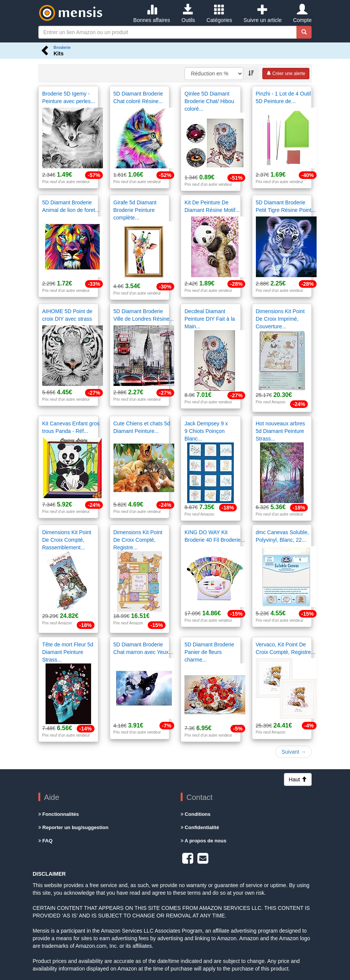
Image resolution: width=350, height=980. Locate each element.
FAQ (45, 841)
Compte (302, 14)
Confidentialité (200, 827)
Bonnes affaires (152, 14)
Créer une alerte (286, 74)
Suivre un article (263, 14)
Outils (188, 14)
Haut (298, 779)
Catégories (219, 14)
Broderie (62, 47)
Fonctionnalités (59, 814)
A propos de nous (203, 841)
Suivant (294, 752)
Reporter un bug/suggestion (73, 827)
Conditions (196, 814)
